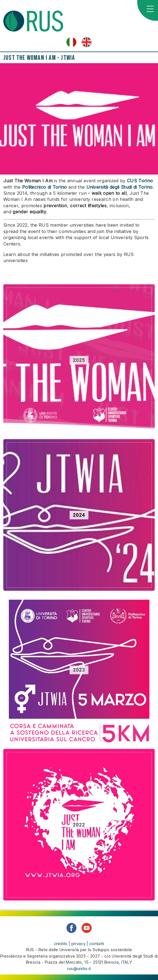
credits (61, 944)
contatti (97, 944)
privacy (78, 944)
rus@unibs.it (79, 969)
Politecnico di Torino (45, 187)
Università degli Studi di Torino (120, 187)
